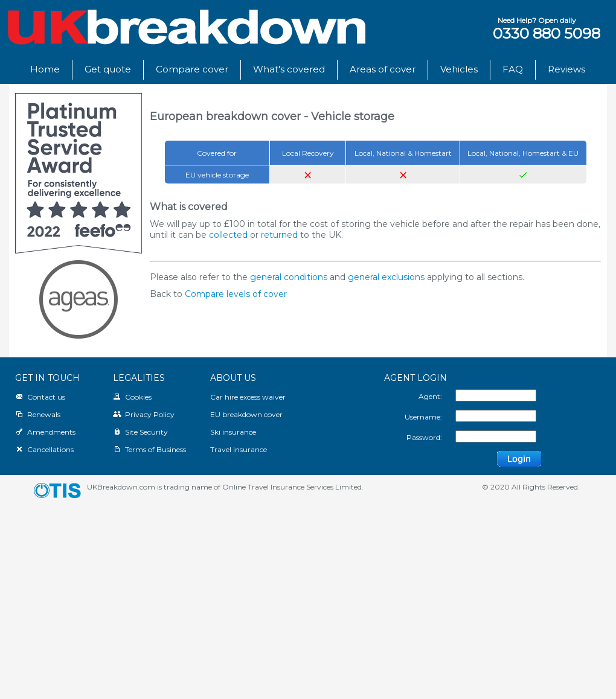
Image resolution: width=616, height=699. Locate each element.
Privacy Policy (144, 414)
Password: (424, 437)
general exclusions (386, 277)
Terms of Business (149, 449)
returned (279, 235)
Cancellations (44, 449)
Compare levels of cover (236, 294)
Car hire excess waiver (248, 397)
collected (228, 235)
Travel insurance (239, 449)
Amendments (45, 432)
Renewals (38, 414)
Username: (423, 417)
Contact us (40, 397)
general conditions (289, 277)
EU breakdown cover (246, 414)
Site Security (140, 432)
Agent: (430, 396)
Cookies (132, 397)
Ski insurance (233, 432)
